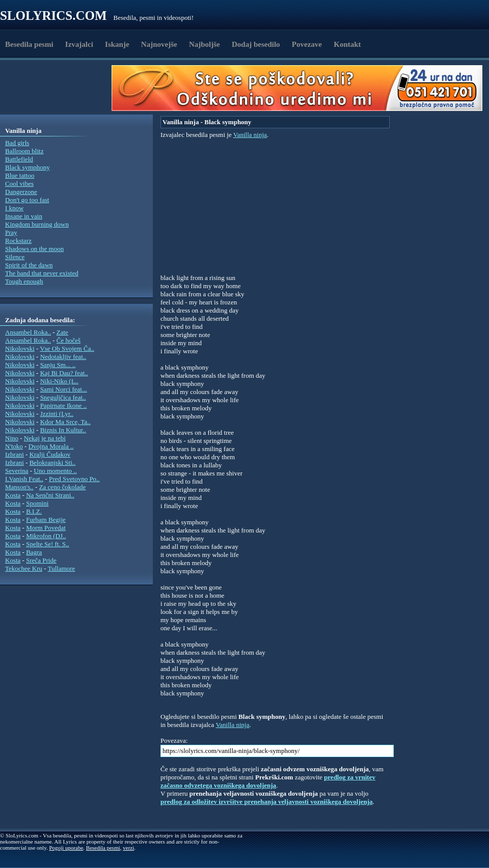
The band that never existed (42, 273)
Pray (11, 232)
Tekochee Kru (24, 568)
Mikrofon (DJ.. (46, 536)
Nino (12, 438)
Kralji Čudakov (50, 454)
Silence (15, 257)
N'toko (14, 446)
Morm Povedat (46, 528)
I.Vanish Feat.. (24, 479)
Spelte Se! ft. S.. (48, 544)
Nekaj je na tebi (45, 438)
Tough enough (24, 281)
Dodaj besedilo (256, 44)
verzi (128, 848)
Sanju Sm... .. (58, 365)
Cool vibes (19, 184)
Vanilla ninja (250, 135)
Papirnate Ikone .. (64, 405)
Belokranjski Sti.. (53, 463)
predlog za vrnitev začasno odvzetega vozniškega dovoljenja (268, 781)
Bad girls (17, 143)
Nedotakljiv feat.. (63, 357)
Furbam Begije (46, 520)
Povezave (307, 44)
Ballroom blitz (24, 151)
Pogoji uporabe (66, 848)
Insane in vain (24, 216)
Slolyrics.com (53, 16)
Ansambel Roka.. (28, 332)
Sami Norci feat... (64, 389)
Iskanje (117, 44)
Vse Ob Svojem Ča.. (67, 348)
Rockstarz (18, 241)
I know (14, 208)
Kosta (13, 495)
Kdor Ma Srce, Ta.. (65, 422)
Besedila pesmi (29, 44)
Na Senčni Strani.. (50, 495)
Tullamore (62, 568)
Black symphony (28, 167)
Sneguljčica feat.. (63, 397)
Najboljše (205, 44)
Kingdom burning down (37, 224)
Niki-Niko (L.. (59, 381)
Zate (62, 332)
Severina (17, 471)
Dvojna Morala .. (51, 446)
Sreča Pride (41, 560)
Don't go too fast (27, 200)
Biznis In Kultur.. (63, 430)
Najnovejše (159, 44)
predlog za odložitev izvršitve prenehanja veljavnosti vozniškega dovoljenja (267, 802)
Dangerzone (21, 192)
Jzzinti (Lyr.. (57, 414)
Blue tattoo (20, 175)
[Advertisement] (59, 88)
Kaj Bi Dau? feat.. (64, 373)
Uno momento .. (55, 471)
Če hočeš (69, 340)
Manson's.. (19, 487)
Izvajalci (79, 44)
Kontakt (347, 44)
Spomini (37, 503)
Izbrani (15, 454)
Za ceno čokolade (63, 487)
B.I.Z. (34, 511)
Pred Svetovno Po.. (74, 479)
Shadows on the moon (34, 249)
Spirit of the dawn (29, 265)
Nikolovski (20, 348)
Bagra (34, 552)
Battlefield (19, 159)
